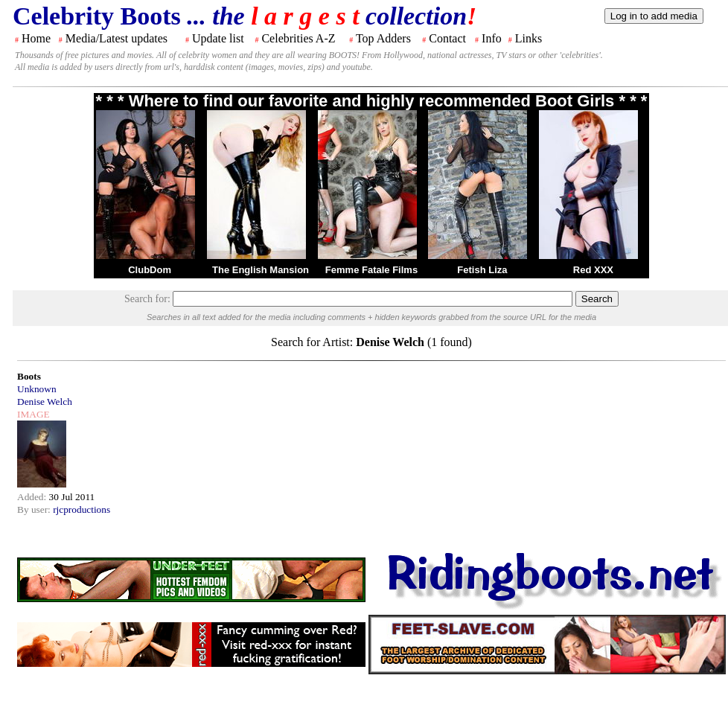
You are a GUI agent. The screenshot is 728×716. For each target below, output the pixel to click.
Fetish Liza (482, 270)
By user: (35, 509)
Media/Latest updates (116, 38)
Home (36, 38)
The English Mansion (261, 270)
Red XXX (593, 270)
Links (529, 38)
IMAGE (33, 414)
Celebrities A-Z (298, 38)
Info (492, 38)
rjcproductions (82, 509)
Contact (447, 38)
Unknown (37, 389)
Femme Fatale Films (371, 270)
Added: (33, 497)
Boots (29, 376)
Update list (218, 38)
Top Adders (383, 38)
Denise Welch (45, 402)
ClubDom (150, 270)
